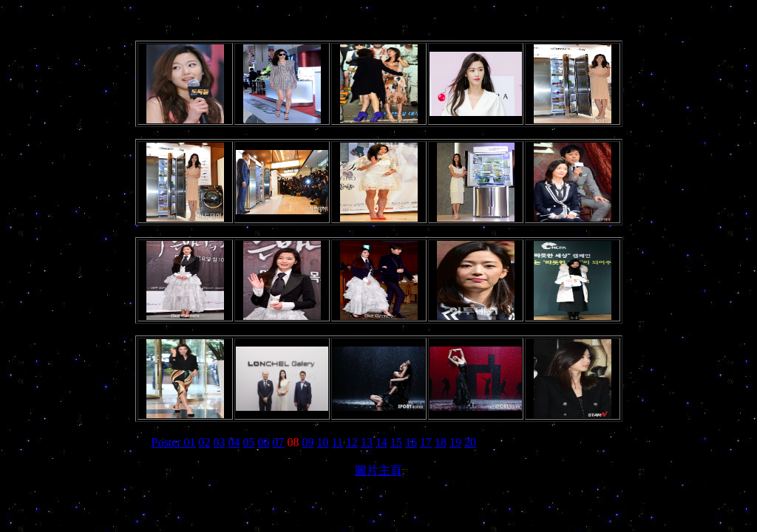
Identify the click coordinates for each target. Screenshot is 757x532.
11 (337, 442)
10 (323, 442)
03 (220, 442)
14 (381, 442)
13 (367, 442)
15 (396, 442)
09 (308, 442)
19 (455, 442)
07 (279, 442)
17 (426, 442)
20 (470, 442)
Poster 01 (174, 442)
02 (205, 442)
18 (441, 442)
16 (411, 442)
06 (264, 442)
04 (234, 442)
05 (249, 442)
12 (352, 442)
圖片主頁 (378, 470)
